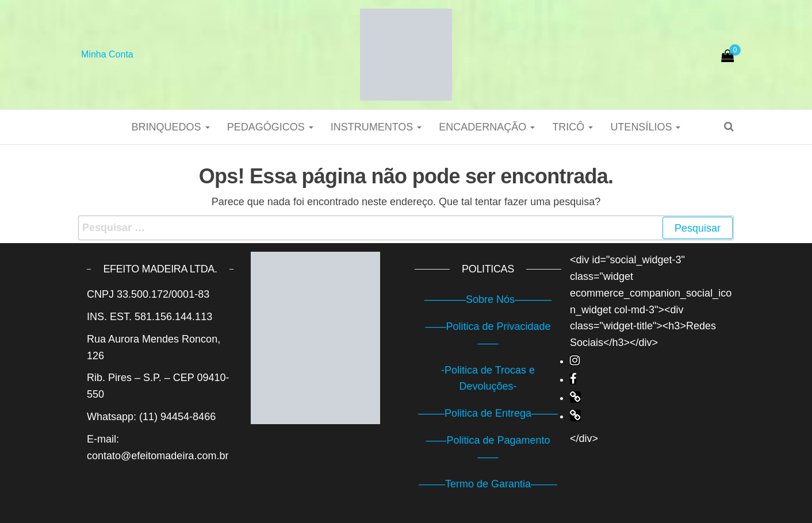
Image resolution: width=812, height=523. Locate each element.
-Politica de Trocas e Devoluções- (488, 378)
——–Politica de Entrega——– (488, 413)
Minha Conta (107, 54)
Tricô (572, 127)
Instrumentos (376, 127)
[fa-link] (575, 397)
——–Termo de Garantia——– (488, 484)
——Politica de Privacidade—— (488, 335)
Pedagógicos (270, 127)
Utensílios (645, 127)
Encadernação (487, 127)
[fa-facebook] (573, 379)
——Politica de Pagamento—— (488, 449)
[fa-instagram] (575, 360)
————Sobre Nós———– (488, 299)
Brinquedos (171, 127)
